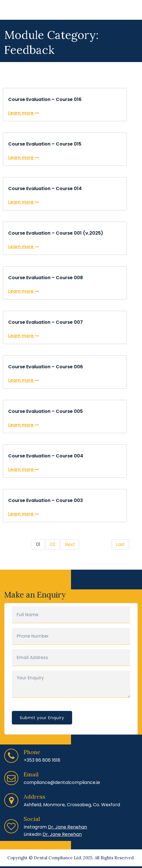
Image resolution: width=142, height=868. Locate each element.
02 (53, 544)
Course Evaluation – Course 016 (45, 99)
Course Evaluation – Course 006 (46, 367)
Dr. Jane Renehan (67, 827)
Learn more (24, 113)
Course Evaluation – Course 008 (46, 278)
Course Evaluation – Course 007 (46, 322)
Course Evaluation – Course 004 (46, 456)
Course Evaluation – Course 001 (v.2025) (56, 233)
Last (120, 544)
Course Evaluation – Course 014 (45, 189)
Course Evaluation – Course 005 (46, 411)
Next (70, 544)
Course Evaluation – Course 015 (45, 144)
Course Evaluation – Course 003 (46, 500)
